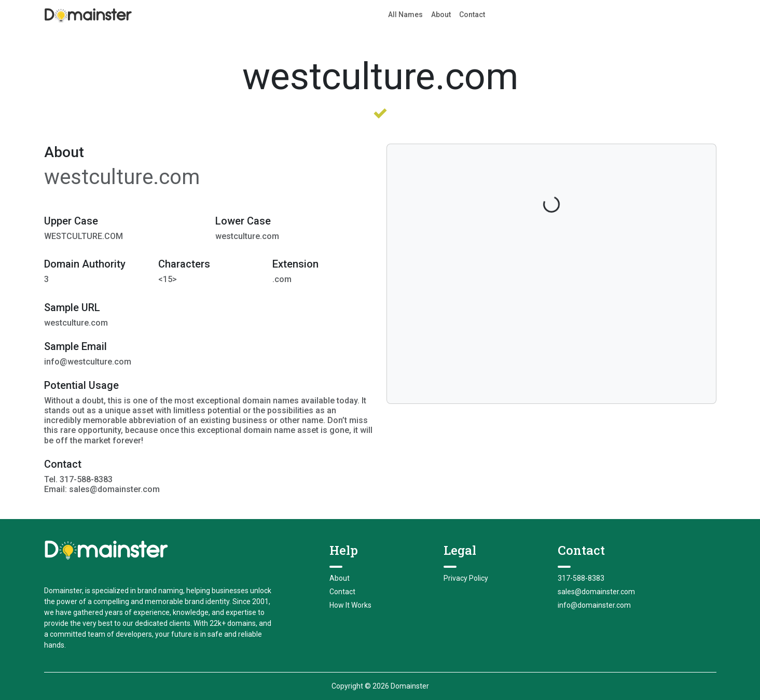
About (441, 15)
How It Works (350, 605)
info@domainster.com (594, 605)
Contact (472, 15)
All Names (405, 15)
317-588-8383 (581, 578)
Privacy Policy (466, 578)
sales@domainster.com (596, 592)
